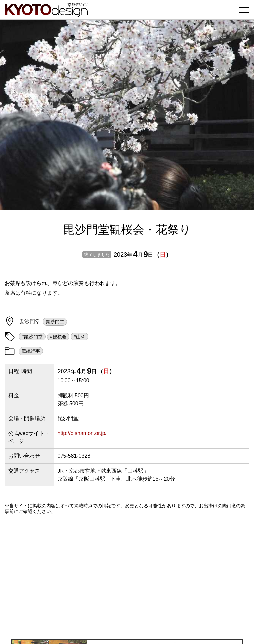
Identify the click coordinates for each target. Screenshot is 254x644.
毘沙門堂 (55, 322)
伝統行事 (31, 351)
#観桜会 (58, 337)
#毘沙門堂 (32, 337)
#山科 (80, 337)
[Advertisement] (127, 577)
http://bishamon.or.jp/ (82, 433)
